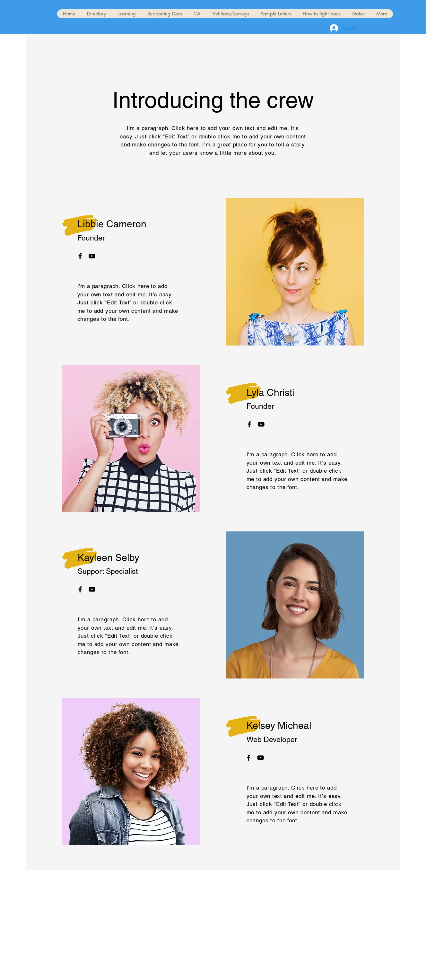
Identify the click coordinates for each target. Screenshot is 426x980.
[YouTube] (92, 256)
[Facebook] (80, 256)
